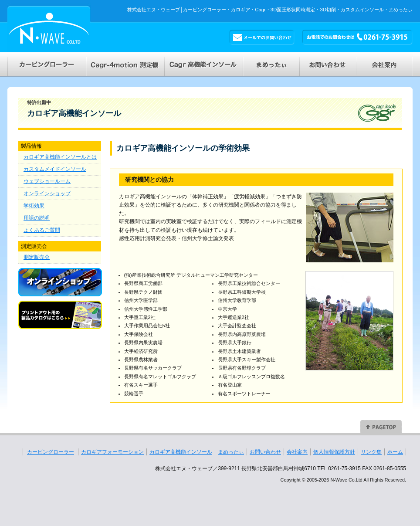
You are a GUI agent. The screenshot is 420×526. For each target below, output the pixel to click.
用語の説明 (37, 218)
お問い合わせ (265, 452)
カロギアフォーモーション (112, 452)
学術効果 (34, 206)
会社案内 (297, 452)
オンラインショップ (47, 193)
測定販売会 (37, 257)
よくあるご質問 (42, 230)
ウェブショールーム (47, 181)
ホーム (395, 452)
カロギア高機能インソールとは (60, 157)
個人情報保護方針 (334, 452)
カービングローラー (51, 452)
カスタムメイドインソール (55, 169)
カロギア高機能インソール (181, 452)
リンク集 (371, 452)
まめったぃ (231, 452)
